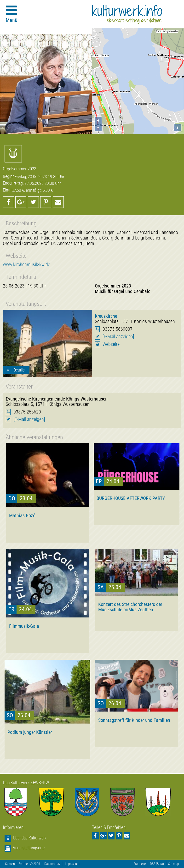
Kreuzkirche (106, 316)
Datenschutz (52, 864)
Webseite (111, 344)
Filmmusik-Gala (24, 626)
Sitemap (174, 864)
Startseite (140, 864)
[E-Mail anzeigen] (118, 337)
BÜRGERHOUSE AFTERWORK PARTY (131, 498)
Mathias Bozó (22, 515)
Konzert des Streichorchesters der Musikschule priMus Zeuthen (130, 607)
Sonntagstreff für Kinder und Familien (134, 720)
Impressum (72, 864)
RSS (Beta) (157, 864)
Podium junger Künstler (30, 732)
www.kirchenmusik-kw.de (26, 265)
